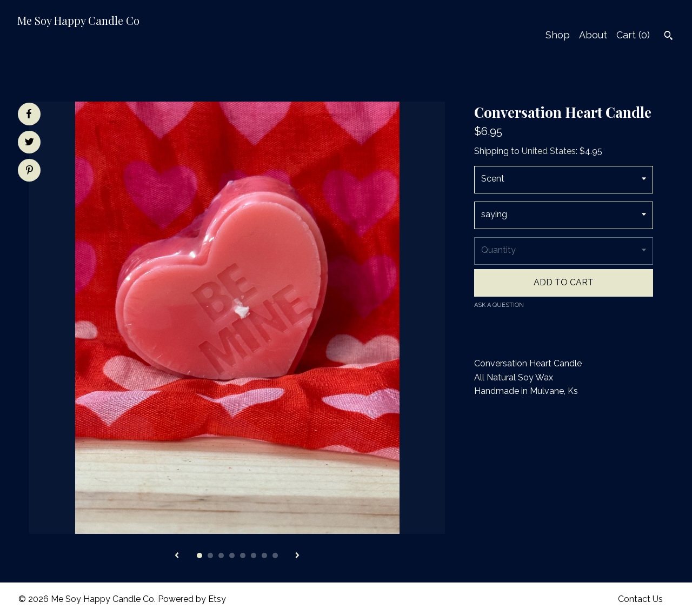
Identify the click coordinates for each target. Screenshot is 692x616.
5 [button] (243, 555)
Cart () (633, 35)
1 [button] (199, 555)
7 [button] (264, 555)
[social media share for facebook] (29, 114)
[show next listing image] (297, 556)
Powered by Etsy (192, 599)
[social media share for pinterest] (29, 171)
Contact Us (640, 599)
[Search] (668, 37)
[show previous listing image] (177, 556)
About (593, 35)
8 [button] (275, 555)
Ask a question (499, 305)
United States (549, 151)
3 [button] (221, 555)
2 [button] (210, 555)
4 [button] (232, 555)
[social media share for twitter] (29, 143)
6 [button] (254, 555)
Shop (558, 35)
